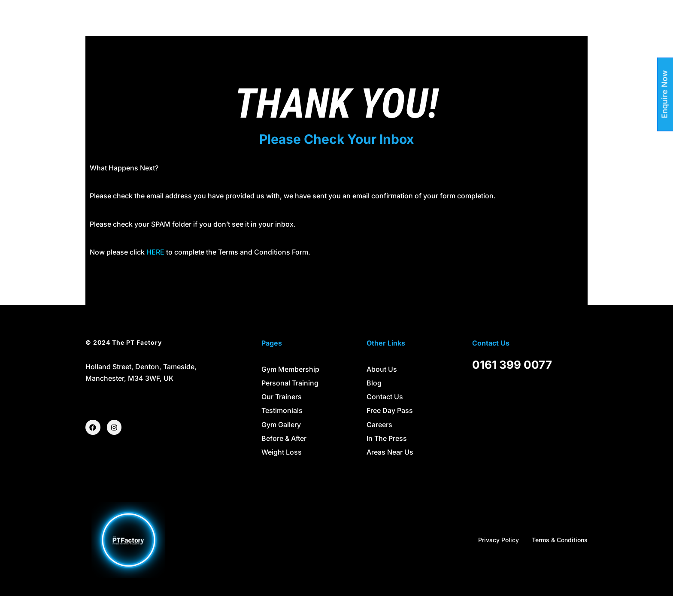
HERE (155, 272)
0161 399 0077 (512, 384)
